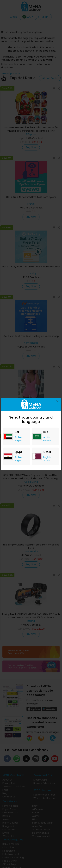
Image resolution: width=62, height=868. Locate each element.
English (18, 441)
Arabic (18, 437)
